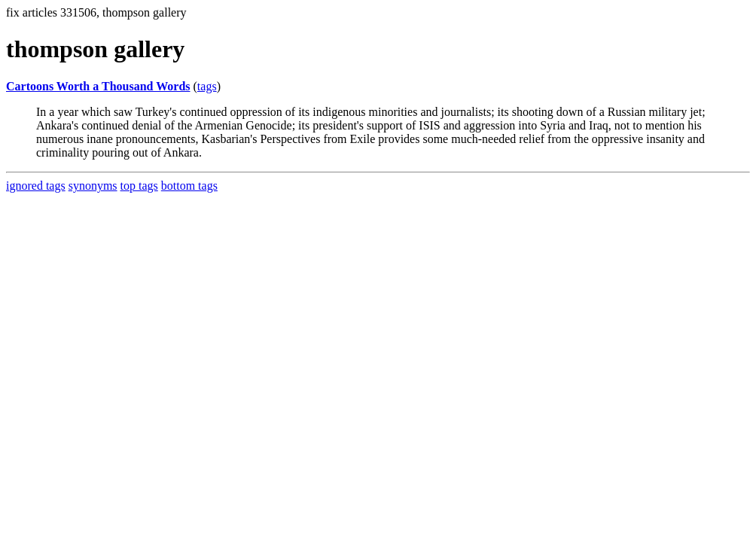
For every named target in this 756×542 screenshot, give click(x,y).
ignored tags (36, 186)
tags (207, 86)
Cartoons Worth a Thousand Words (98, 86)
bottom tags (189, 186)
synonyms (93, 186)
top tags (139, 186)
